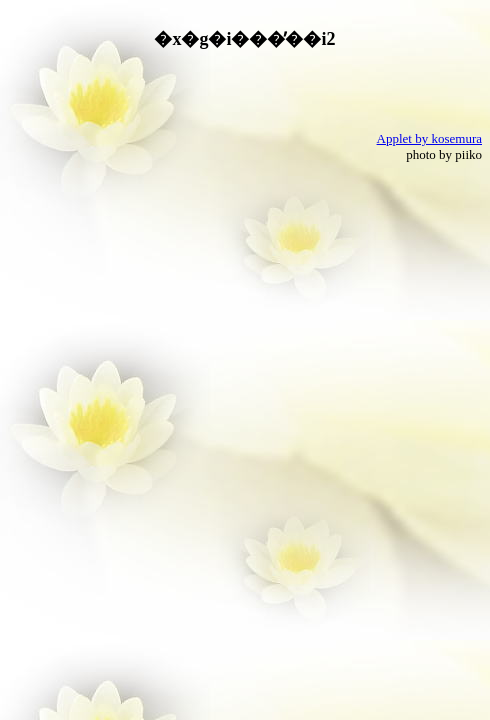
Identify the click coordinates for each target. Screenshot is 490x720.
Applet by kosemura (429, 138)
